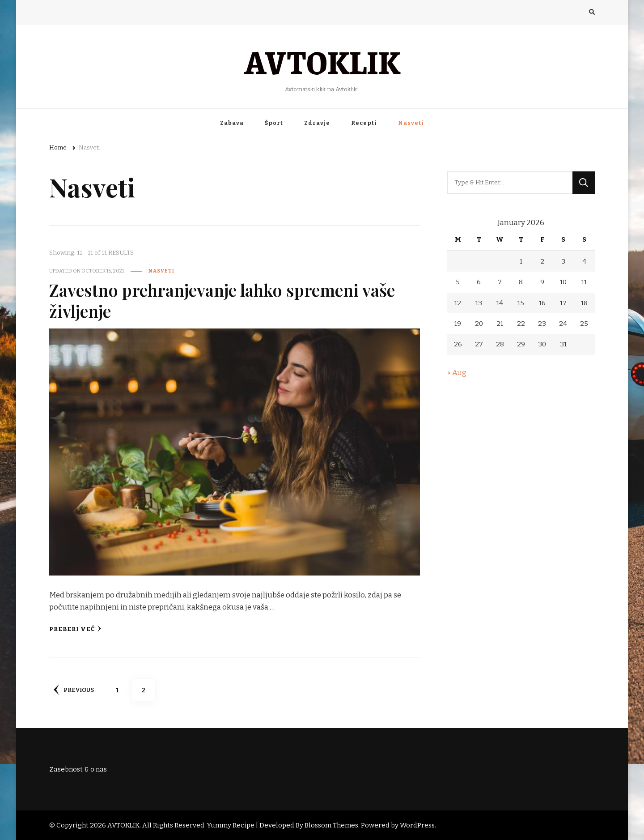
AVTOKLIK (322, 61)
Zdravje (317, 123)
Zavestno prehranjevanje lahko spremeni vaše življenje (224, 300)
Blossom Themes (331, 825)
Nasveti (411, 123)
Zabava (232, 123)
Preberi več (75, 629)
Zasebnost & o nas (78, 769)
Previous (74, 690)
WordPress (417, 825)
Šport (274, 123)
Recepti (364, 123)
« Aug (457, 373)
